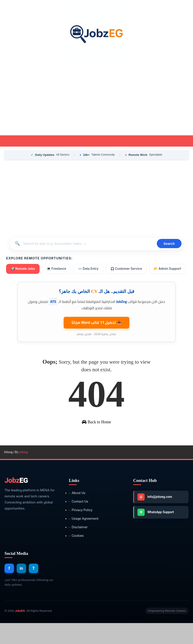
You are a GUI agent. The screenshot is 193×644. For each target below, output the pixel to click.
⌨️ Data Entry (89, 269)
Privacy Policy (81, 531)
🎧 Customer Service (128, 269)
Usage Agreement (84, 540)
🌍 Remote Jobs (23, 269)
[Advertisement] (96, 102)
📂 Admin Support (25, 282)
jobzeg (24, 473)
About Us (77, 514)
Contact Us (79, 523)
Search (169, 244)
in (21, 589)
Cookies (76, 557)
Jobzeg (8, 473)
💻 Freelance (57, 269)
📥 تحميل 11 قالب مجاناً (96, 335)
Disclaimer (78, 548)
